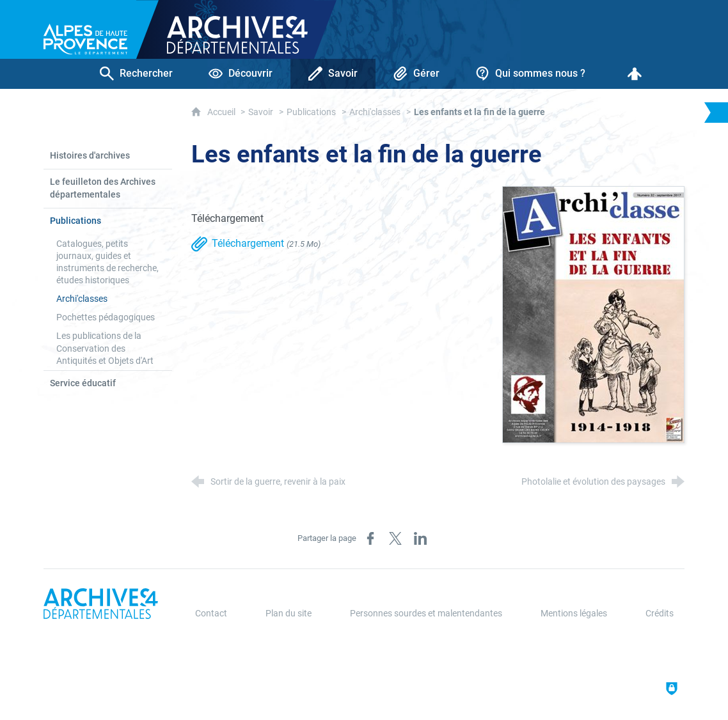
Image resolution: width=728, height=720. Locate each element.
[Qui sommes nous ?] (530, 74)
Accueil (222, 112)
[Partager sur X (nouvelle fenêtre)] (395, 538)
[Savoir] (333, 74)
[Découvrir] (241, 74)
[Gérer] (416, 74)
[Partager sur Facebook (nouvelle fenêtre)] (370, 538)
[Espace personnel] (635, 74)
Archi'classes (375, 112)
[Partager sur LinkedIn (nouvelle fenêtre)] (420, 538)
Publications (311, 112)
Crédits (660, 614)
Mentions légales (574, 614)
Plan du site (289, 614)
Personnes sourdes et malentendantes (426, 614)
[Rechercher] (136, 74)
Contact (211, 614)
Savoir (261, 112)
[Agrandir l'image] (593, 314)
